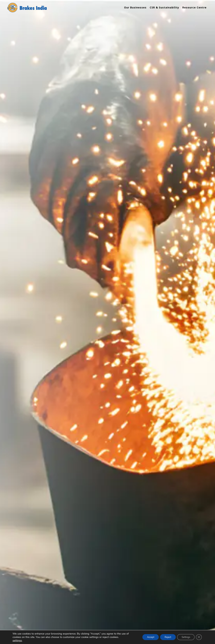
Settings (184, 637)
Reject (163, 637)
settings (17, 640)
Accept (144, 637)
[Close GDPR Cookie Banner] (199, 637)
